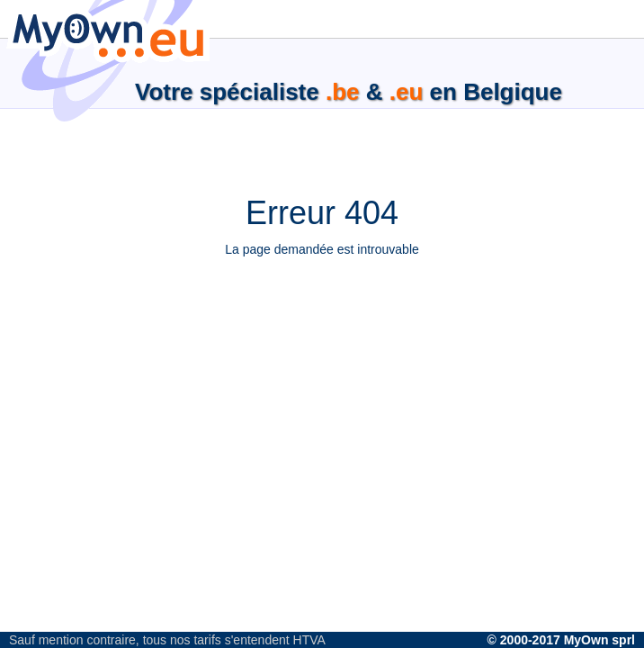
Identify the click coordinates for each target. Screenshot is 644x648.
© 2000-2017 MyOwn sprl (561, 640)
